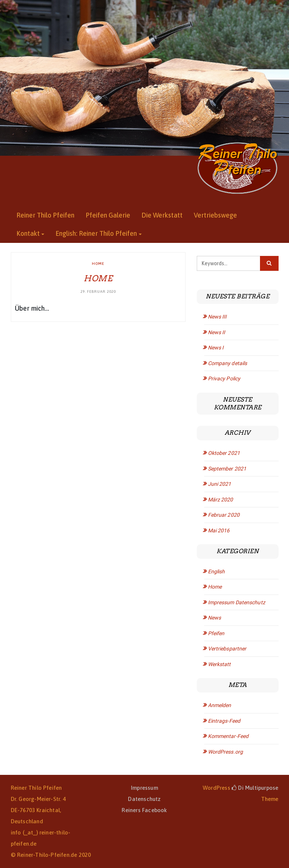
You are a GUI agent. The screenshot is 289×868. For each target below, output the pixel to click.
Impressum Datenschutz (237, 602)
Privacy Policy (224, 378)
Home (98, 264)
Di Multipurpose (255, 788)
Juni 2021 (220, 484)
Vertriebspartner (227, 649)
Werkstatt (219, 664)
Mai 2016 (219, 530)
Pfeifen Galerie (108, 215)
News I (216, 348)
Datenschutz (144, 799)
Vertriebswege (215, 215)
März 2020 (221, 500)
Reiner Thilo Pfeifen (45, 215)
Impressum (144, 788)
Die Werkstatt (162, 215)
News (214, 618)
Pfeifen (216, 633)
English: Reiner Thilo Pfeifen (96, 233)
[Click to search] (269, 263)
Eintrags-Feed (224, 721)
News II (217, 332)
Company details (228, 363)
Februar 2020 (224, 515)
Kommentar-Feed (228, 736)
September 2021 (227, 469)
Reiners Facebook (144, 810)
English (216, 571)
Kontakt (28, 233)
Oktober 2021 (224, 453)
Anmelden (220, 705)
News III (217, 317)
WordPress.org (225, 752)
